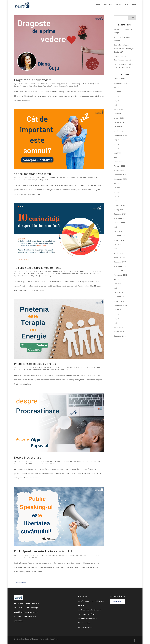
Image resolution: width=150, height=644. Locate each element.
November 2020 (120, 218)
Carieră (127, 5)
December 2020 (120, 214)
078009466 (85, 623)
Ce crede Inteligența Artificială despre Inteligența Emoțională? (125, 48)
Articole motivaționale (90, 84)
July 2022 (117, 144)
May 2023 (118, 100)
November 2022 (120, 127)
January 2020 (119, 240)
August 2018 (119, 279)
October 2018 (119, 271)
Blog (134, 5)
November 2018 (120, 266)
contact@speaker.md (89, 619)
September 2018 (120, 275)
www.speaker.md (87, 627)
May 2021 (118, 196)
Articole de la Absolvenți (51, 84)
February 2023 (119, 114)
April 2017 (118, 323)
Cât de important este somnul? (34, 174)
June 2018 (118, 284)
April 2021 (118, 201)
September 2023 (120, 83)
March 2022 (118, 162)
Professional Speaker (57, 86)
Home (98, 5)
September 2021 (120, 179)
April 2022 (118, 157)
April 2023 (118, 105)
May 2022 (118, 153)
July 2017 (117, 310)
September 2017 (120, 305)
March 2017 (118, 327)
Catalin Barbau (22, 84)
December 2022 (120, 122)
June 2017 (118, 314)
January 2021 (119, 209)
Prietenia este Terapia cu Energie (35, 364)
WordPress (54, 639)
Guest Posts (43, 86)
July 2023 (117, 92)
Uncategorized (72, 86)
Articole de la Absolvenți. (71, 84)
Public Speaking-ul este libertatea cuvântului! (43, 551)
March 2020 (118, 231)
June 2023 (118, 96)
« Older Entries (20, 583)
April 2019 (118, 249)
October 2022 (119, 131)
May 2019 (118, 244)
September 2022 (120, 135)
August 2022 (119, 140)
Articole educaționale (85, 178)
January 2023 (119, 118)
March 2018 (118, 292)
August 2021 (119, 183)
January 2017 (119, 332)
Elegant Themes (31, 639)
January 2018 (119, 301)
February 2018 (119, 297)
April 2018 (118, 288)
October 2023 (119, 79)
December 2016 (120, 336)
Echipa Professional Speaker (26, 86)
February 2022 (119, 166)
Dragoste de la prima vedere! (33, 80)
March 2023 (118, 109)
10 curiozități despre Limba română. (38, 268)
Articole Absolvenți (48, 178)
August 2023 (119, 87)
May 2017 (118, 318)
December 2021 (120, 175)
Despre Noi (107, 5)
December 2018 (120, 262)
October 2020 (119, 223)
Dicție (28, 274)
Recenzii (118, 5)
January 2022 (119, 170)
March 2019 (118, 253)
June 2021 (118, 192)
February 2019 (119, 257)
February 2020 (119, 236)
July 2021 (117, 188)
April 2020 (118, 227)
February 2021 (119, 205)
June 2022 (118, 148)
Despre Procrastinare (28, 457)
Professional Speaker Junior (33, 276)
